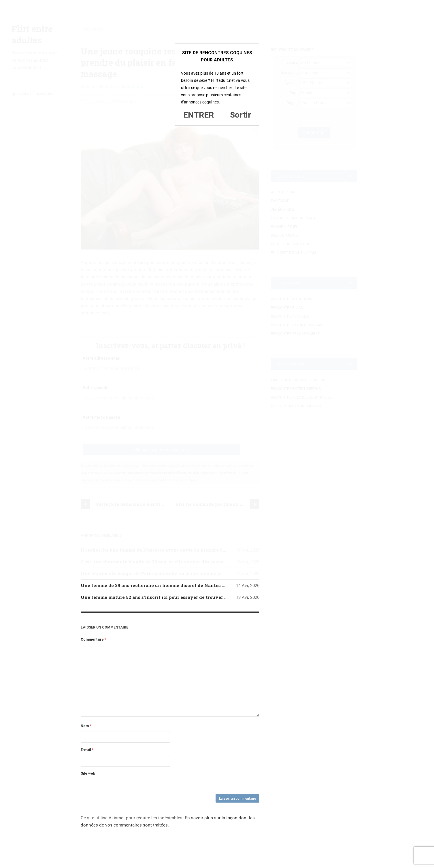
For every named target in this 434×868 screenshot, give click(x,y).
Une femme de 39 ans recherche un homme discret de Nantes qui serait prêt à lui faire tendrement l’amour (203, 585)
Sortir (240, 115)
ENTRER (199, 115)
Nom (86, 726)
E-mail (87, 750)
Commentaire (93, 639)
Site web (88, 773)
